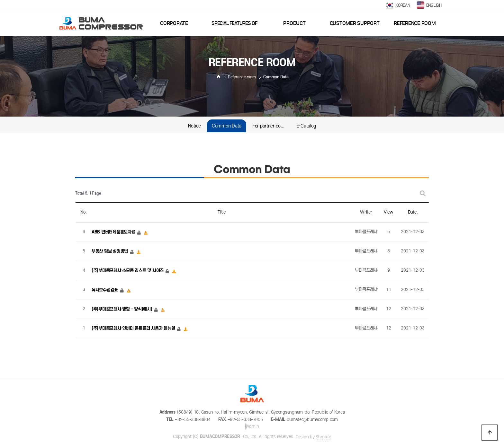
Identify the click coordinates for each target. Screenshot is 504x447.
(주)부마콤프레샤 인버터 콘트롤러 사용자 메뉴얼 (134, 328)
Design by (313, 437)
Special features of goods (234, 28)
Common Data (227, 126)
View (389, 212)
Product (294, 23)
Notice (194, 126)
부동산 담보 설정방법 (110, 251)
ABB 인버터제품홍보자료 (114, 232)
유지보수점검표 (105, 290)
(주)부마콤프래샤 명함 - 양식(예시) (122, 309)
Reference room (415, 23)
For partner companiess (271, 126)
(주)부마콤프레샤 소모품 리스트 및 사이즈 (128, 271)
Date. (413, 212)
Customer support (355, 23)
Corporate (174, 23)
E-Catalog (306, 126)
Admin (252, 426)
